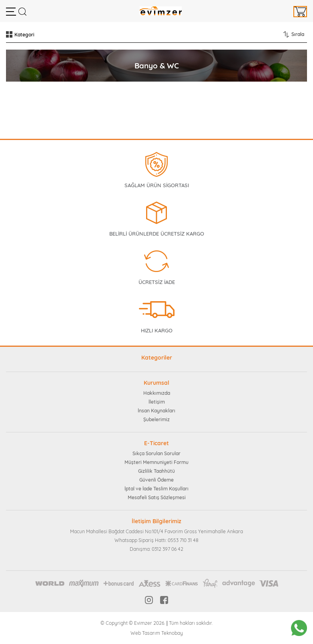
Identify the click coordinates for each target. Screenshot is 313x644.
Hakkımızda (157, 393)
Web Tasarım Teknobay (157, 633)
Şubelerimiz (156, 419)
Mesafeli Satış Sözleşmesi (157, 497)
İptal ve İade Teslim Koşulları (156, 489)
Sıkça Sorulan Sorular (156, 453)
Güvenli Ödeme (156, 480)
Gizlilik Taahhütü (156, 471)
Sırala (298, 34)
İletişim (157, 402)
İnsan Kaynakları (156, 411)
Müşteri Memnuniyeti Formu (156, 462)
